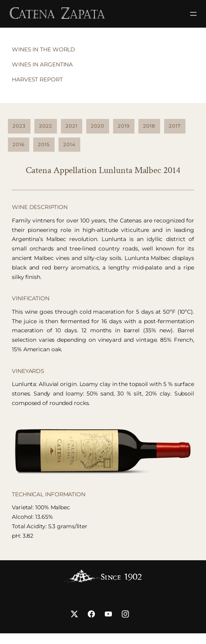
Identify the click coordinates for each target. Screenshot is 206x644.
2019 (124, 126)
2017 (175, 126)
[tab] (42, 50)
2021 (72, 126)
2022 (46, 126)
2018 (149, 126)
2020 (98, 126)
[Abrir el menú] (193, 14)
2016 (19, 144)
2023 (19, 126)
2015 (44, 144)
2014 (69, 144)
